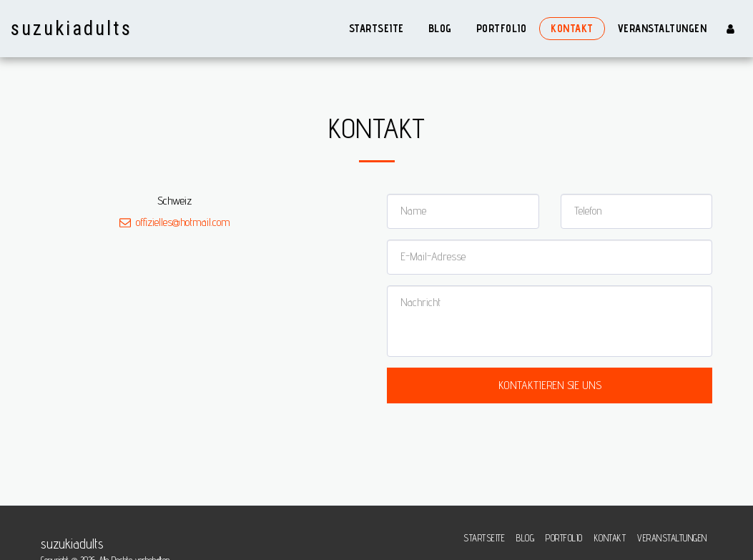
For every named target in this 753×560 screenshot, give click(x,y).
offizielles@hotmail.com (174, 222)
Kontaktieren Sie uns (550, 385)
